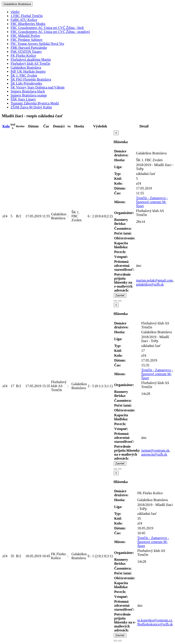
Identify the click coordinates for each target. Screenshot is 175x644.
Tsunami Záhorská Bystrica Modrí (35, 103)
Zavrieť (120, 295)
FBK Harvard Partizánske (29, 48)
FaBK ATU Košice (24, 20)
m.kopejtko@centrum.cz (155, 620)
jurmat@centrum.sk (155, 450)
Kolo (6, 126)
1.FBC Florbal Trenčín (27, 16)
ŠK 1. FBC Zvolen (24, 75)
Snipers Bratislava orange (29, 95)
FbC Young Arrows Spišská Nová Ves (37, 44)
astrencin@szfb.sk (154, 454)
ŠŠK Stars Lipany (23, 99)
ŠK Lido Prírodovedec (26, 83)
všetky (15, 12)
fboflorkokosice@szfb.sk (155, 624)
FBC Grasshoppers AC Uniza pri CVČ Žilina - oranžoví (50, 32)
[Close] (116, 133)
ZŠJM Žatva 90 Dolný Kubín (31, 107)
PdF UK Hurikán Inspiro (28, 71)
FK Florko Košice (23, 56)
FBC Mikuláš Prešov (25, 36)
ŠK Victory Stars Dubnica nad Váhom (38, 87)
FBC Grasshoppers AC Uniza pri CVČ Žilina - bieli (47, 28)
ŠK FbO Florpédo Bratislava (31, 79)
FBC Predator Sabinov (27, 40)
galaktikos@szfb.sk (150, 284)
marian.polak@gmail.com (155, 280)
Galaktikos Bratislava (17, 4)
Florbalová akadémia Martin (31, 60)
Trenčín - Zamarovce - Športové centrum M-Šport (152, 202)
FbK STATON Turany (26, 52)
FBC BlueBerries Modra (28, 24)
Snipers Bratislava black (28, 91)
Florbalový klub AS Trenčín (30, 63)
